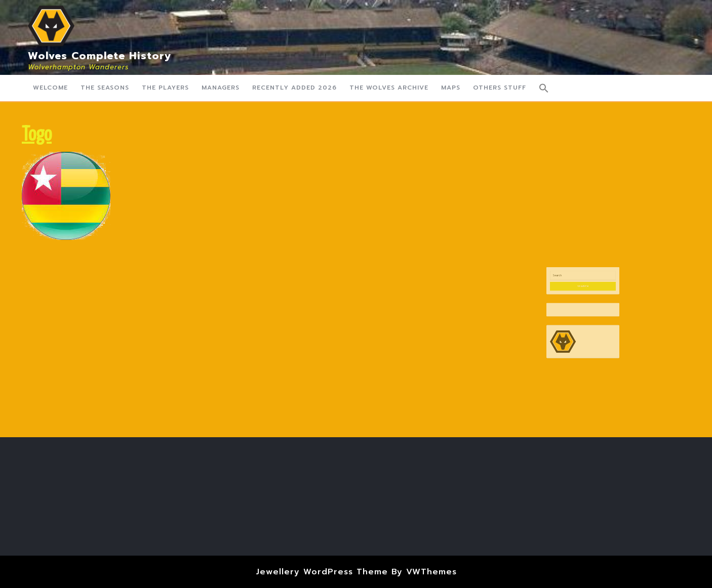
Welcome (50, 88)
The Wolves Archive (389, 88)
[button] (544, 88)
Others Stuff (500, 88)
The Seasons (105, 88)
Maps (451, 88)
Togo (37, 135)
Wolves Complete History (100, 56)
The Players (165, 88)
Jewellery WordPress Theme (322, 572)
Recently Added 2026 (294, 88)
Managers (221, 88)
